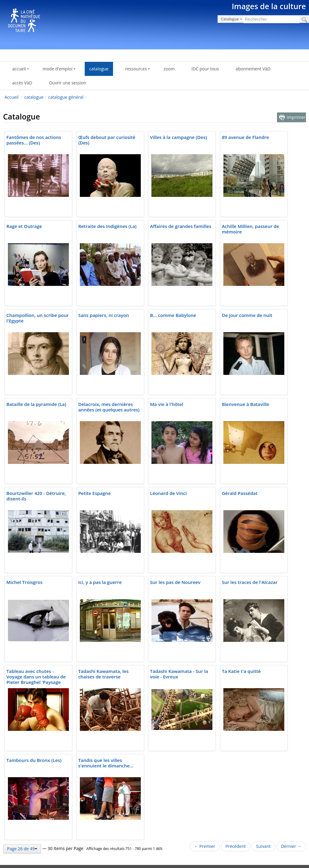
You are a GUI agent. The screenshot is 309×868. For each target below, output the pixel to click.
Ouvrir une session (68, 83)
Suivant (263, 846)
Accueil (12, 97)
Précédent (236, 846)
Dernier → (291, 846)
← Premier (205, 846)
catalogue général (66, 97)
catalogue (34, 97)
